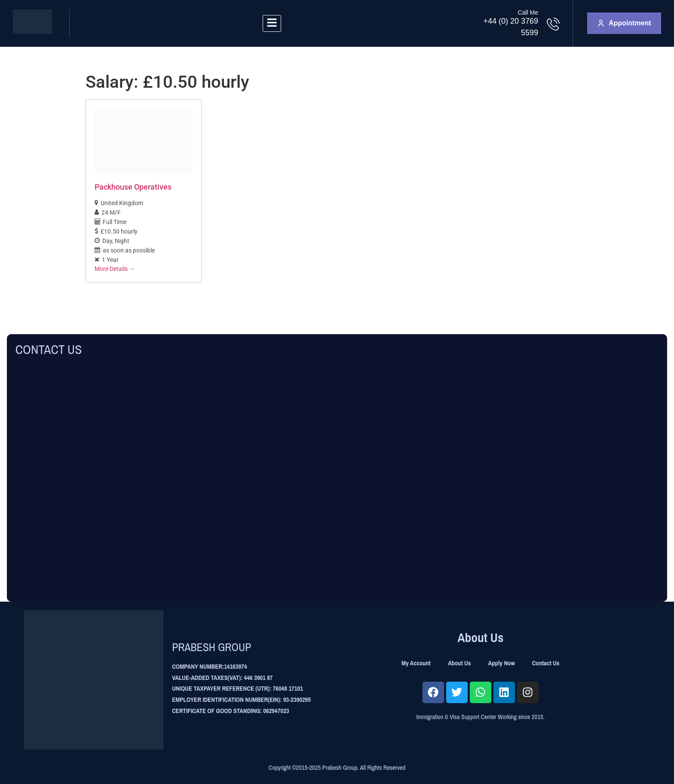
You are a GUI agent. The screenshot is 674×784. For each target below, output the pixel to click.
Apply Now (502, 663)
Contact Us (546, 663)
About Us (460, 663)
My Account (416, 663)
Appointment (624, 23)
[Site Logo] (32, 32)
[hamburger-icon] (272, 23)
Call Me (528, 12)
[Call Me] (553, 24)
